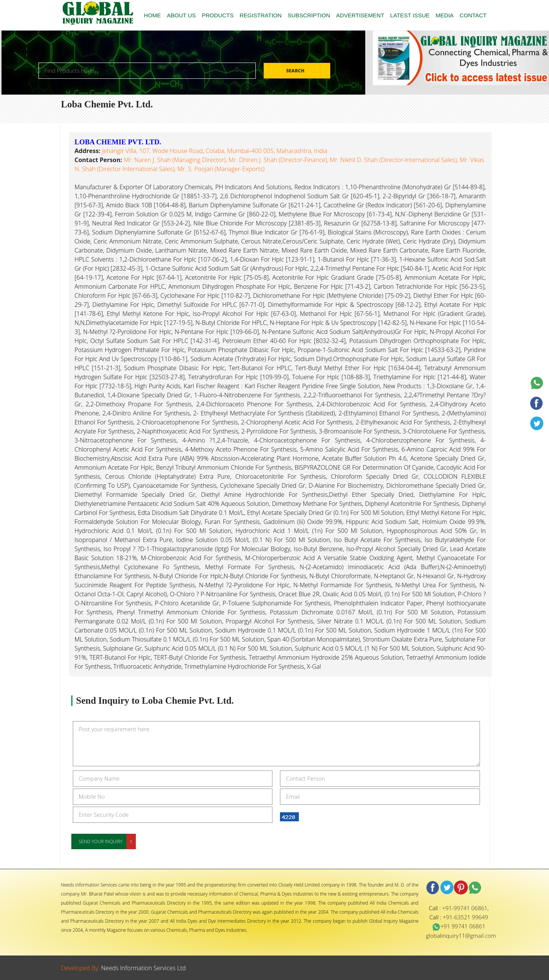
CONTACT (473, 15)
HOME (152, 15)
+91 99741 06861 (459, 926)
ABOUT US (181, 15)
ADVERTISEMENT (360, 15)
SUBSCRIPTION (309, 15)
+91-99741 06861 (465, 908)
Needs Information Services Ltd (144, 968)
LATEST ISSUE (410, 15)
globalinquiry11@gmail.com (461, 936)
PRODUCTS (218, 15)
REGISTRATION (261, 15)
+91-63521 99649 (465, 917)
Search (296, 71)
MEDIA (445, 15)
